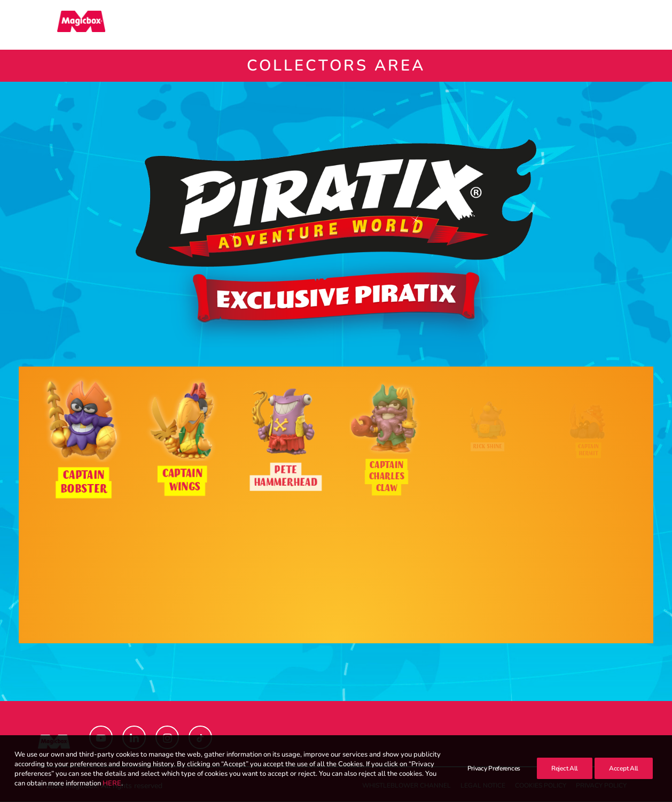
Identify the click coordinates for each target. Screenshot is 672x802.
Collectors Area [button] (391, 25)
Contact (528, 25)
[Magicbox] (62, 25)
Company (471, 25)
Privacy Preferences (494, 780)
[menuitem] (302, 25)
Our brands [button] (302, 25)
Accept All (624, 780)
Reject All (565, 780)
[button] (629, 25)
